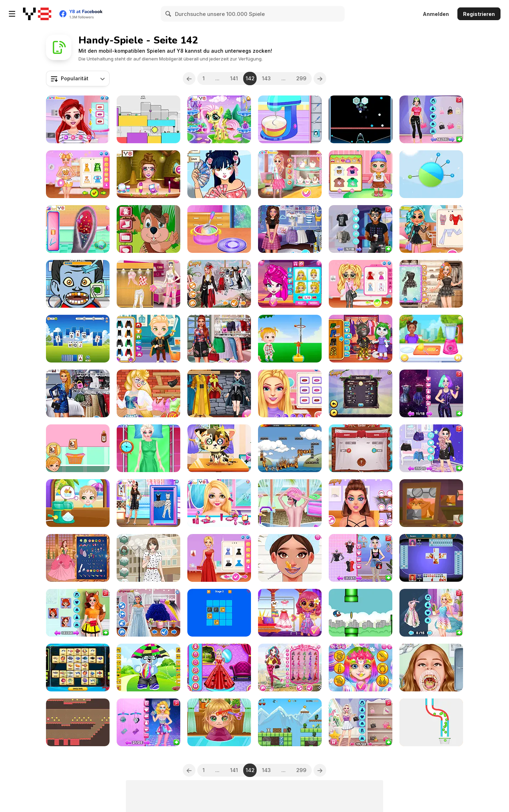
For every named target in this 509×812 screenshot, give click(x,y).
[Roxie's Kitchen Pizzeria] (290, 119)
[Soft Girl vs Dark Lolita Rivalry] (361, 558)
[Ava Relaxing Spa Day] (290, 503)
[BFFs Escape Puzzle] (148, 174)
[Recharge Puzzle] (219, 613)
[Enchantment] (290, 613)
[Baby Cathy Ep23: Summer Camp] (361, 174)
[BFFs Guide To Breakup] (148, 613)
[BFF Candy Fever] (290, 174)
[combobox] (78, 79)
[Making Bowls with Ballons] (219, 229)
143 (266, 78)
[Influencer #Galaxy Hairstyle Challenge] (431, 393)
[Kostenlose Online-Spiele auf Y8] (37, 14)
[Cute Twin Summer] (78, 503)
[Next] (320, 79)
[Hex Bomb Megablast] (361, 119)
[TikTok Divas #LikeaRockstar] (78, 393)
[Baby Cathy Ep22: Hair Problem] (219, 722)
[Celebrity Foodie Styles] (78, 174)
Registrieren (479, 14)
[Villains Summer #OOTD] (219, 339)
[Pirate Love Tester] (361, 448)
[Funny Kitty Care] (219, 448)
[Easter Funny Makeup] (361, 668)
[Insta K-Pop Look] (431, 284)
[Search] (169, 14)
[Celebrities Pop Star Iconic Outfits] (431, 119)
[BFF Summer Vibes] (431, 229)
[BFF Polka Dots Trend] (148, 503)
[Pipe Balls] (431, 722)
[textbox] (78, 79)
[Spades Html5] (431, 558)
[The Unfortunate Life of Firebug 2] (290, 448)
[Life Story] (78, 558)
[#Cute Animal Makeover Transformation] (78, 613)
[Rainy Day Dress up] (148, 558)
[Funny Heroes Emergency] (148, 339)
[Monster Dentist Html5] (78, 284)
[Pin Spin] (431, 174)
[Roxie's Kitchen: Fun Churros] (78, 448)
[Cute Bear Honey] (148, 668)
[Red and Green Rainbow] (148, 119)
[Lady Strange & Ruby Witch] (219, 393)
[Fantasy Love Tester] (361, 393)
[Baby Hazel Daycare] (290, 339)
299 (301, 78)
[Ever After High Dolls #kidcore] (290, 229)
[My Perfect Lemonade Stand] (431, 339)
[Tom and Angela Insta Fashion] (361, 339)
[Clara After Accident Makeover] (148, 448)
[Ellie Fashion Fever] (219, 558)
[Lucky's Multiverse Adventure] (361, 229)
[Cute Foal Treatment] (219, 119)
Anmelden (436, 14)
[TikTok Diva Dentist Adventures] (431, 668)
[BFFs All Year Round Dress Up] (431, 613)
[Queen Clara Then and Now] (219, 668)
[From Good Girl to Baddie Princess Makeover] (431, 448)
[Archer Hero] (290, 722)
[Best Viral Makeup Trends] (361, 503)
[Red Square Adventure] (78, 722)
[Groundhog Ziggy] (148, 229)
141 (234, 78)
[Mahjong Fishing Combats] (78, 668)
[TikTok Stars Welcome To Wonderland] (219, 284)
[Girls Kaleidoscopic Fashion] (219, 503)
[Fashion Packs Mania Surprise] (361, 722)
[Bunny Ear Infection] (78, 229)
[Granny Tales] (431, 503)
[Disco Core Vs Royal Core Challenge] (148, 722)
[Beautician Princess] (290, 558)
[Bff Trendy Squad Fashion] (290, 393)
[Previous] (189, 79)
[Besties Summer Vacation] (78, 119)
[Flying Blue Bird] (361, 613)
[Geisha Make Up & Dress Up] (219, 174)
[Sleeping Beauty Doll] (290, 668)
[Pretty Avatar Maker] (290, 284)
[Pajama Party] (148, 284)
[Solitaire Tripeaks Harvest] (78, 339)
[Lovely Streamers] (148, 393)
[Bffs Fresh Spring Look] (361, 284)
